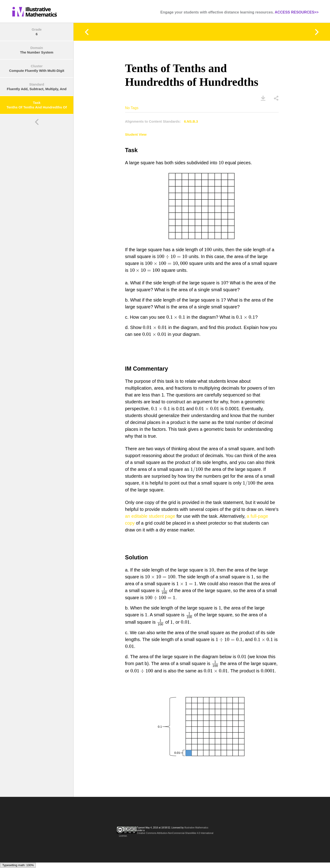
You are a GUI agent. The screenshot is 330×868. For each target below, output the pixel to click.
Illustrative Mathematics (196, 828)
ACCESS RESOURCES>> (297, 12)
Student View (136, 134)
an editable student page (150, 516)
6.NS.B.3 (191, 121)
